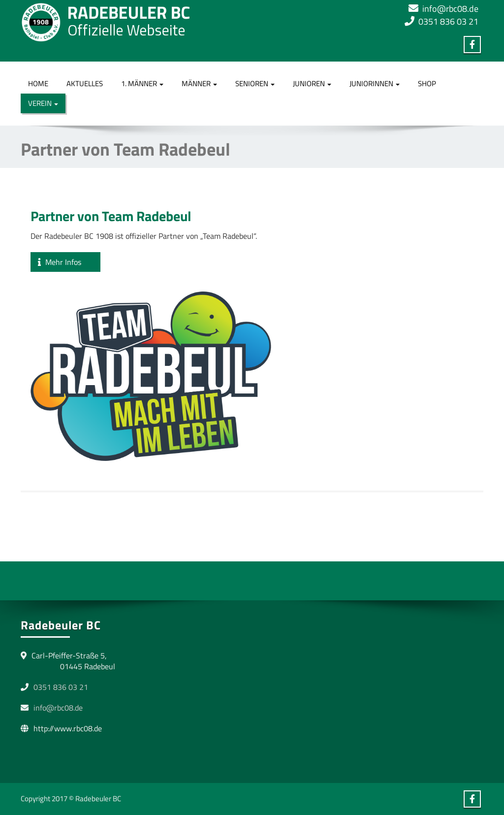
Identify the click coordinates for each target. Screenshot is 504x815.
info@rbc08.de (450, 9)
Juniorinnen (375, 83)
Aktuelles (85, 83)
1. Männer (142, 83)
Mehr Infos (65, 262)
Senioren (255, 83)
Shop (427, 83)
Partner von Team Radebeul (111, 216)
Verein (43, 103)
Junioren (312, 83)
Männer (199, 83)
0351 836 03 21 (448, 21)
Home (38, 83)
